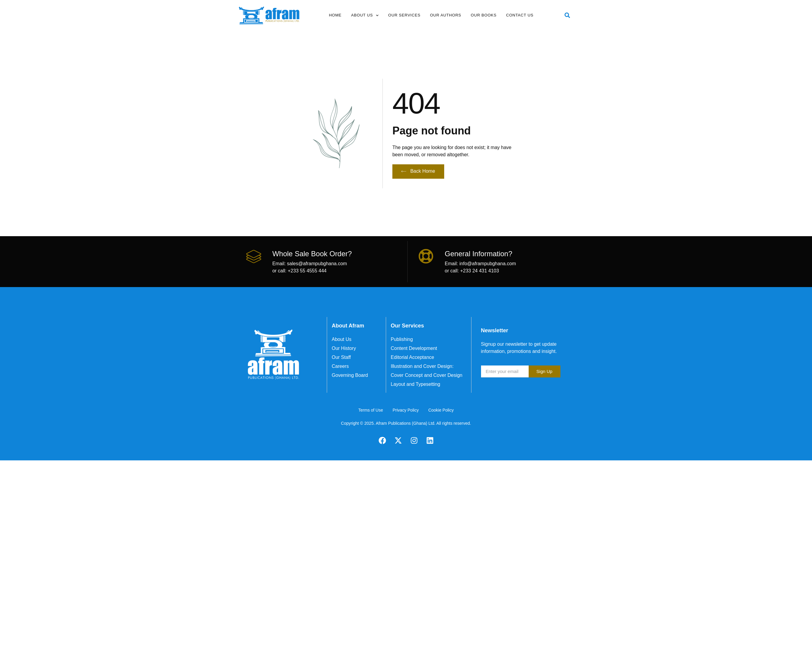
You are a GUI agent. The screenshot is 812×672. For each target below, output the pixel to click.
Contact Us (520, 15)
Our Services (404, 15)
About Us (365, 15)
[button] (567, 15)
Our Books (484, 15)
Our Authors (446, 15)
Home (335, 15)
